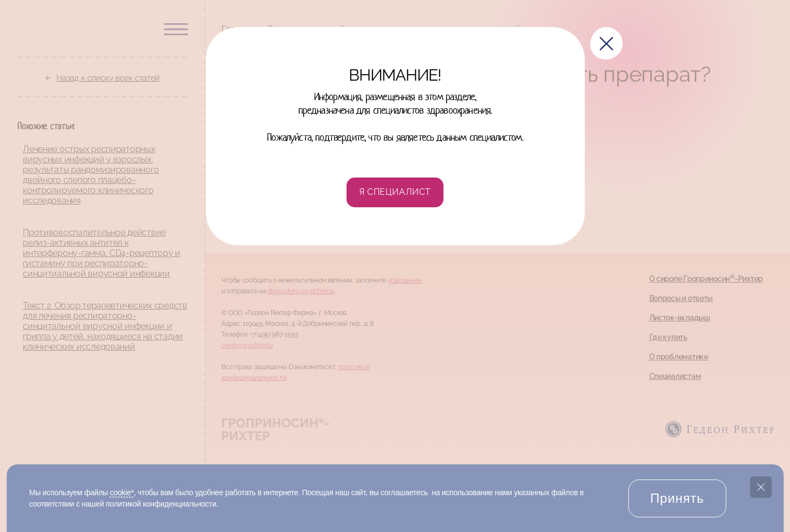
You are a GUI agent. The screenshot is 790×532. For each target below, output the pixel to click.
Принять (677, 498)
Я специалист (395, 192)
